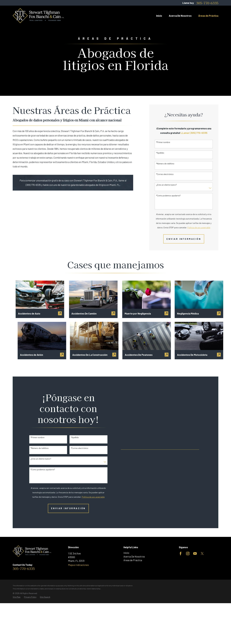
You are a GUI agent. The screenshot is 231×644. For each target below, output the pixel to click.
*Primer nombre (163, 142)
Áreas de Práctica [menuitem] (208, 16)
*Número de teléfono (165, 164)
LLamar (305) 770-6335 (194, 133)
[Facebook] (181, 554)
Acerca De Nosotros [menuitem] (180, 16)
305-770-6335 (207, 3)
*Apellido (160, 153)
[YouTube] (195, 554)
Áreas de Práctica (133, 560)
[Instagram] (188, 554)
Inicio (126, 553)
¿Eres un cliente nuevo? (166, 185)
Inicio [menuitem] (159, 16)
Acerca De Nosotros (134, 556)
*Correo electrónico (165, 174)
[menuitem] (17, 597)
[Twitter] (202, 554)
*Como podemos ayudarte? (168, 196)
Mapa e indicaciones (78, 565)
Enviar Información (184, 239)
